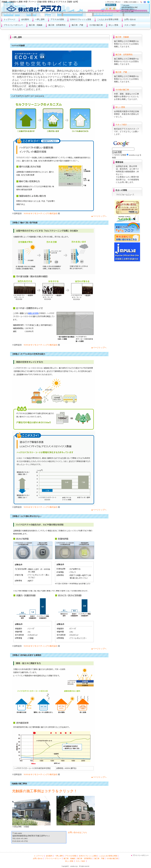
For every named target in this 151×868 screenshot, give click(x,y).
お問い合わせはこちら (77, 832)
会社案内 (25, 19)
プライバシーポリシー (13, 25)
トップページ (9, 19)
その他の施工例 (96, 25)
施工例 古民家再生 (57, 25)
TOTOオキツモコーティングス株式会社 (41, 213)
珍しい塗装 (113, 25)
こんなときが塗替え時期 (108, 19)
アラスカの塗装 (57, 19)
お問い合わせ (130, 19)
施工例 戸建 (77, 25)
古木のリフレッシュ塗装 (81, 19)
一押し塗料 (40, 19)
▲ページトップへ (99, 216)
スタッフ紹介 (130, 25)
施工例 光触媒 (36, 25)
